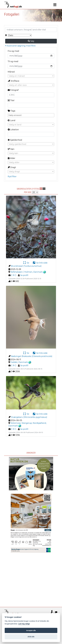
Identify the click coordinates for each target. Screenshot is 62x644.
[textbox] (31, 76)
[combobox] (31, 76)
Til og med (13, 61)
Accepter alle (31, 630)
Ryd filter (12, 176)
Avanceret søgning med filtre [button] (20, 46)
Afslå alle (31, 637)
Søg (31, 41)
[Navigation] (55, 5)
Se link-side (40, 263)
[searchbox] (31, 115)
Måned (11, 72)
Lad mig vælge (24, 624)
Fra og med (13, 51)
